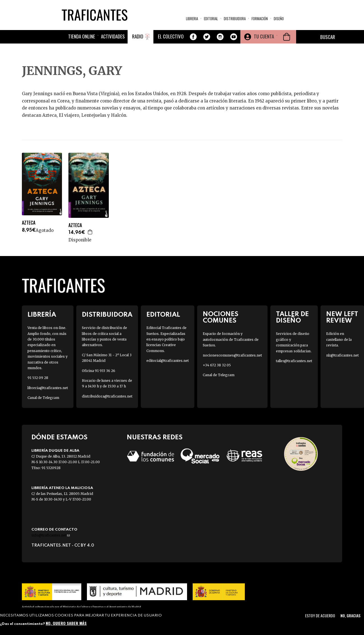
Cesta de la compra (287, 37)
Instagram (220, 37)
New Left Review (342, 317)
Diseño (279, 19)
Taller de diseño (292, 317)
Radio (138, 36)
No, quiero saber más (66, 623)
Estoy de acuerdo (320, 615)
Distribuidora (235, 19)
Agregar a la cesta (90, 232)
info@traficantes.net (51, 535)
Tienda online (82, 36)
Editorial (211, 19)
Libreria (192, 19)
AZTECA (29, 223)
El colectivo (171, 36)
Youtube (234, 37)
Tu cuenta (264, 36)
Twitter (207, 37)
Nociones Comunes (221, 317)
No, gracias (350, 615)
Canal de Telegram (43, 398)
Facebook (193, 37)
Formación (260, 19)
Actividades (113, 36)
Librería (42, 315)
